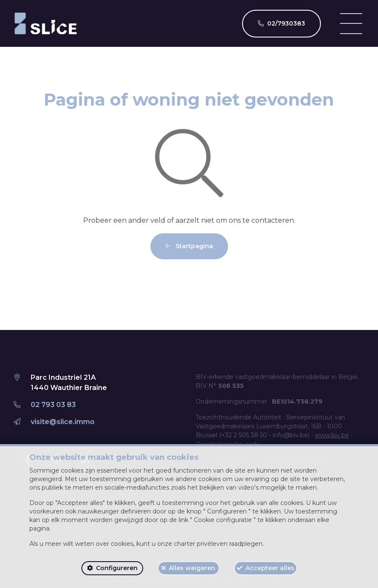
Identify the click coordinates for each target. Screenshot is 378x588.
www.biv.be (332, 435)
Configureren (117, 568)
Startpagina (189, 246)
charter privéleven (201, 544)
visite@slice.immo (63, 422)
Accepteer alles (270, 568)
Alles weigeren (192, 568)
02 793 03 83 (53, 405)
